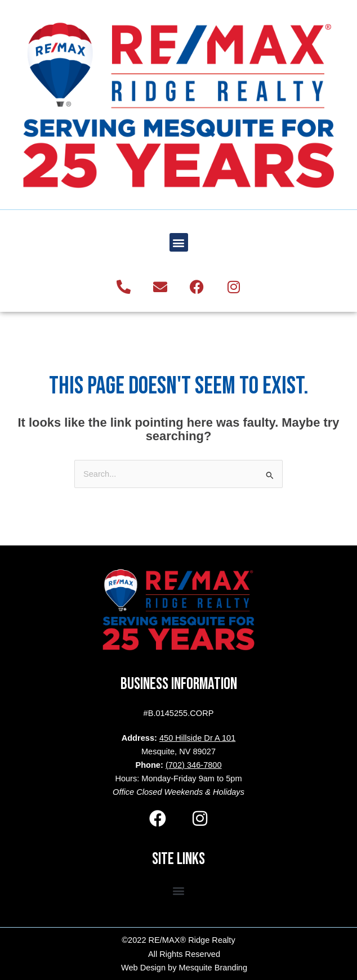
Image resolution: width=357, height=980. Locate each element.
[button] (179, 242)
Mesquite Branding (213, 968)
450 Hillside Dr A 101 (197, 738)
